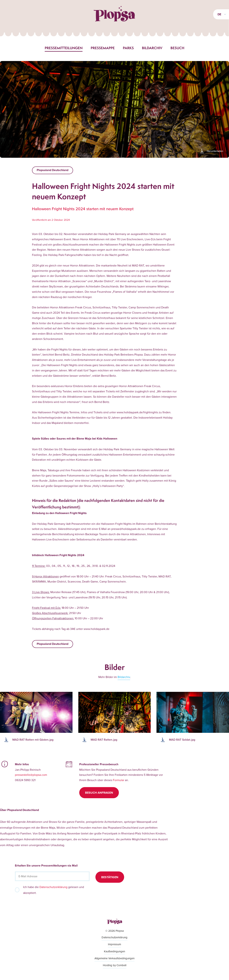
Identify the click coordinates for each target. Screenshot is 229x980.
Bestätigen (110, 877)
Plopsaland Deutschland (53, 170)
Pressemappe (103, 48)
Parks (128, 48)
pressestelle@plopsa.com (31, 775)
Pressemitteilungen (64, 48)
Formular (118, 780)
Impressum (114, 944)
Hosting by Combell (115, 965)
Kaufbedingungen (114, 951)
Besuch (177, 48)
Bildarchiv (152, 48)
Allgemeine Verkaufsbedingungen (114, 958)
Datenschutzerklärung (53, 887)
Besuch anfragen (99, 793)
